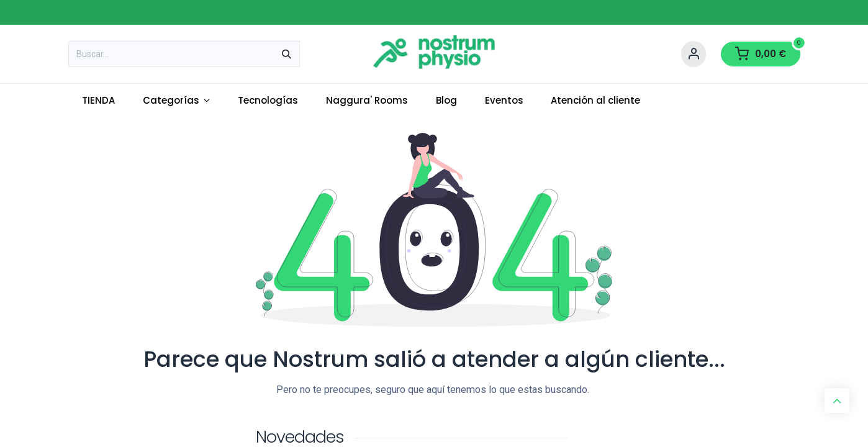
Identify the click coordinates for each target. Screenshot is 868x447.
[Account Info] (694, 54)
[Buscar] (287, 54)
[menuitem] (99, 101)
